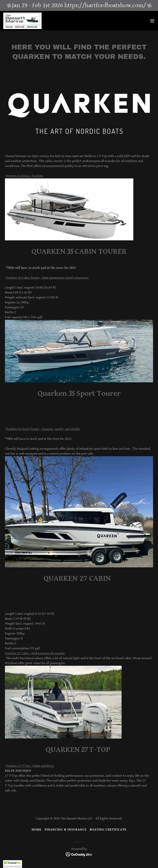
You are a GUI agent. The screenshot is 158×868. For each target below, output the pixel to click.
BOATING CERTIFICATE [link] (108, 830)
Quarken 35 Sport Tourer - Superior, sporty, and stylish (43, 429)
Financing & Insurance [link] (66, 830)
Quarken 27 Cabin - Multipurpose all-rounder (35, 653)
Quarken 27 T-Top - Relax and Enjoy (30, 766)
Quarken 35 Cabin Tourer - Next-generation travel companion (47, 278)
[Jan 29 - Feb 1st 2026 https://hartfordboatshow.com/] (79, 5)
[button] (152, 21)
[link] (22, 21)
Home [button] (37, 830)
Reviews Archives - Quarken (24, 176)
